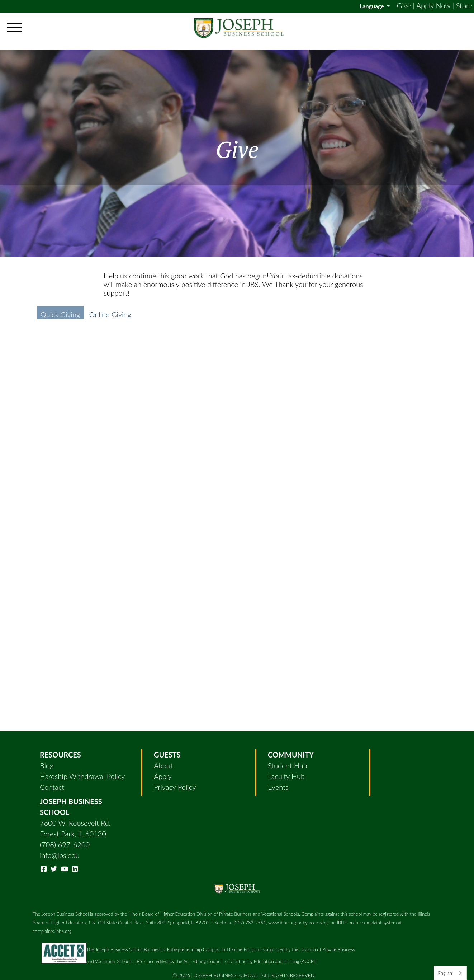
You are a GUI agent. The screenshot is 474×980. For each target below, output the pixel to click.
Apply (163, 776)
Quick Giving (60, 314)
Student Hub (288, 765)
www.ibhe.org (282, 923)
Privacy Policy (175, 787)
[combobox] (450, 973)
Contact (52, 787)
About (163, 765)
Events (278, 787)
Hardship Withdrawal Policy (82, 776)
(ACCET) (309, 961)
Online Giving (110, 314)
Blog (47, 765)
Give (404, 5)
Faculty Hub (286, 776)
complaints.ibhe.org (52, 931)
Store (464, 5)
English (445, 973)
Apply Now (433, 5)
